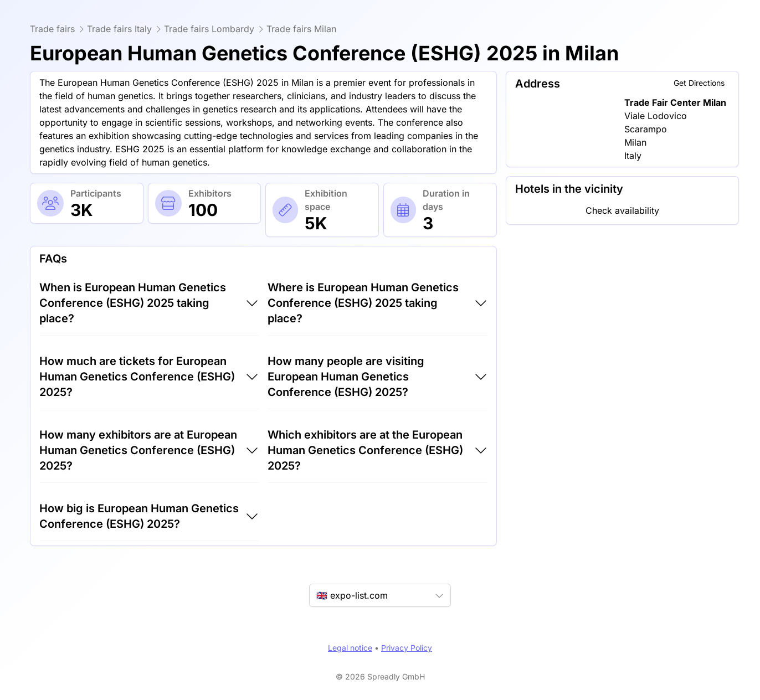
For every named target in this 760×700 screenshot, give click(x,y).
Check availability (622, 210)
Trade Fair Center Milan (675, 102)
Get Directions (699, 83)
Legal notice (350, 648)
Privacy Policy (407, 648)
